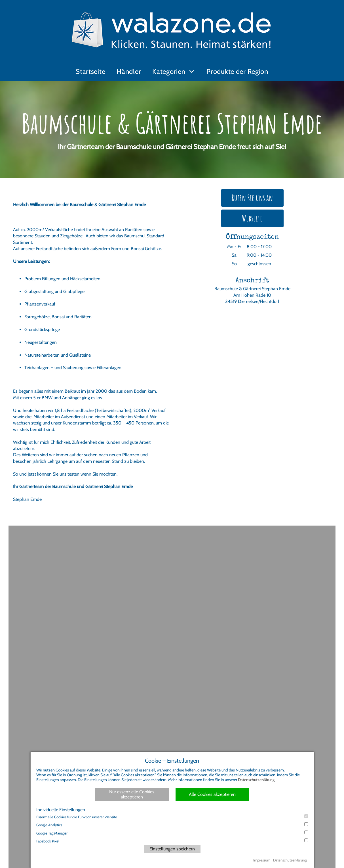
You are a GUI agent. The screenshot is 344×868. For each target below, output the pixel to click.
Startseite (90, 71)
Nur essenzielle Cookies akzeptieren (132, 794)
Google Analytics (172, 825)
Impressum (262, 860)
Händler (129, 71)
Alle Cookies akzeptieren (212, 794)
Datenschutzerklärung (256, 780)
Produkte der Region (237, 71)
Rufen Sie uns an (252, 198)
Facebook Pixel (172, 841)
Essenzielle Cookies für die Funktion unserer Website (172, 817)
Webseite (252, 218)
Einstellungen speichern (172, 849)
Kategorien (169, 71)
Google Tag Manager (172, 833)
